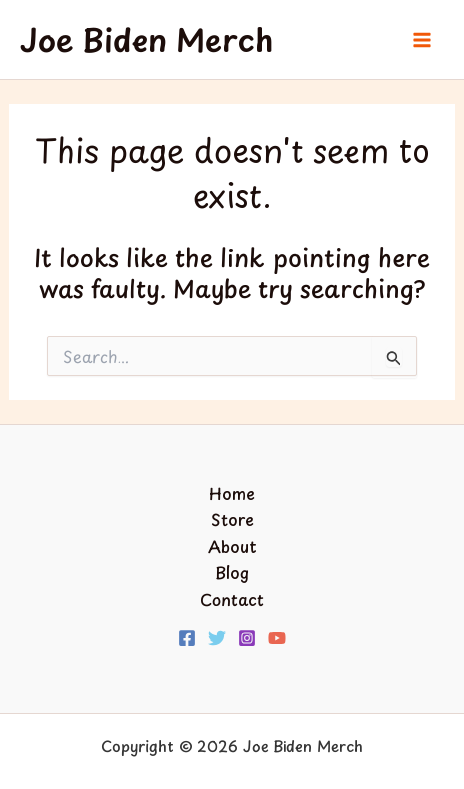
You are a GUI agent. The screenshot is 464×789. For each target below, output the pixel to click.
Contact (232, 599)
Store (232, 519)
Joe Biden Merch (146, 39)
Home (232, 493)
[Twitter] (217, 638)
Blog (232, 572)
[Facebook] (187, 638)
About (232, 546)
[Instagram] (247, 638)
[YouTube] (277, 638)
